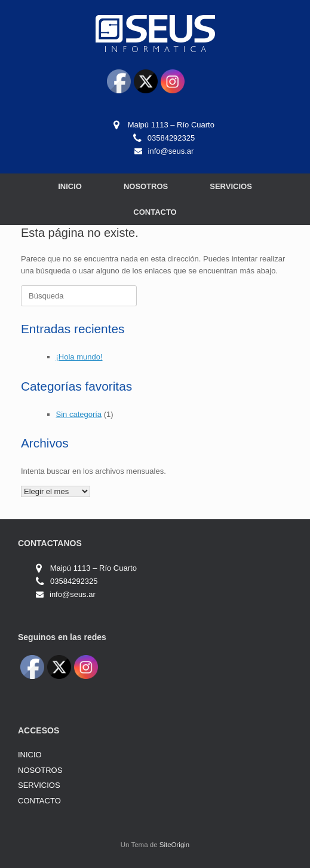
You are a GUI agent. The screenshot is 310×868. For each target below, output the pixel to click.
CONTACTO (155, 212)
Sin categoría (79, 414)
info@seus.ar (171, 151)
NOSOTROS (146, 186)
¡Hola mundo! (79, 357)
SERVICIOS (231, 186)
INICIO (70, 186)
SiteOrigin (175, 845)
